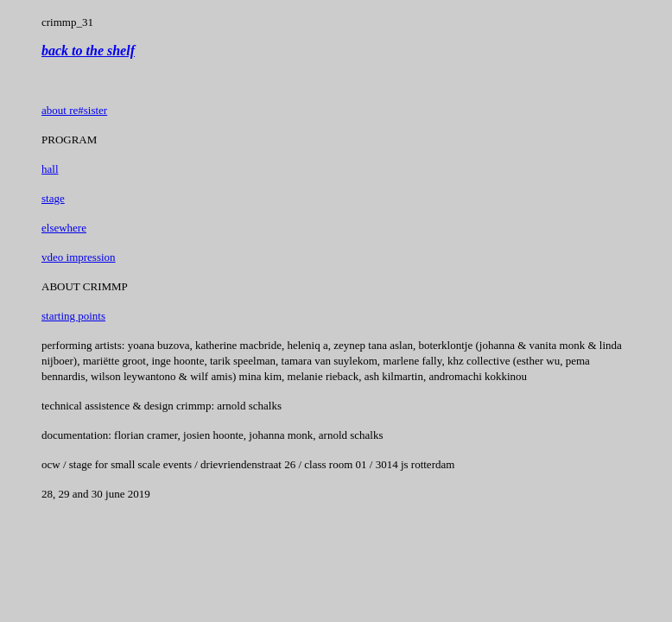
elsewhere (64, 228)
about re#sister (74, 110)
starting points (73, 316)
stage (53, 198)
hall (50, 169)
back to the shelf (88, 51)
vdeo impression (79, 257)
